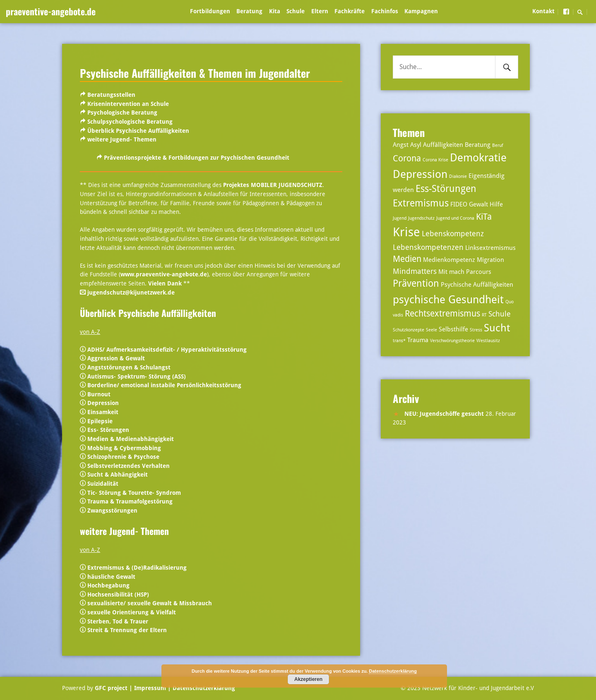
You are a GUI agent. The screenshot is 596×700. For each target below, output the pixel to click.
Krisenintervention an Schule (128, 104)
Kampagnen (421, 11)
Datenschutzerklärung (203, 688)
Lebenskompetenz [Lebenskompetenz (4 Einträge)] (453, 234)
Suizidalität (103, 484)
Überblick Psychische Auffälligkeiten (138, 131)
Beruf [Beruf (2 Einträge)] (498, 145)
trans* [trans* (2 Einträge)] (399, 341)
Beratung (249, 11)
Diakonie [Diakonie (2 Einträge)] (458, 176)
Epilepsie (100, 421)
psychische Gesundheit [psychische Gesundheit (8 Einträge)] (448, 299)
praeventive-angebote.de (51, 11)
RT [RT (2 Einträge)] (484, 315)
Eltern (320, 11)
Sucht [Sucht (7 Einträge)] (497, 328)
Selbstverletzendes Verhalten (129, 466)
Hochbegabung (108, 585)
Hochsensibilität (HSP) (118, 595)
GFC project (111, 688)
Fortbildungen (210, 11)
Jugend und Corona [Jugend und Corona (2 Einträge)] (455, 218)
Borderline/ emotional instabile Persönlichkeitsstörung (164, 385)
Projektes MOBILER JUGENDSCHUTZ (273, 185)
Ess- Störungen (108, 430)
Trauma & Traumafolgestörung (130, 501)
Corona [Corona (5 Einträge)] (407, 158)
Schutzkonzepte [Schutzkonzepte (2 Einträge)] (409, 330)
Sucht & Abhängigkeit (118, 475)
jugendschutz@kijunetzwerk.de (131, 292)
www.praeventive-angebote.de (164, 274)
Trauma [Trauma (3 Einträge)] (418, 340)
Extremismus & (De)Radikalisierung (137, 568)
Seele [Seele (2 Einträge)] (431, 330)
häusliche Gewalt (111, 577)
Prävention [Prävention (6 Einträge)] (416, 284)
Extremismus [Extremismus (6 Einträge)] (421, 203)
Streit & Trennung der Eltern (127, 630)
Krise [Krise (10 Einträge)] (406, 232)
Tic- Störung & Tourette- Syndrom (134, 493)
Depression (103, 403)
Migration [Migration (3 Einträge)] (490, 260)
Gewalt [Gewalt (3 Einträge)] (478, 204)
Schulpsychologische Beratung (130, 122)
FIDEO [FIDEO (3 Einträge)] (459, 204)
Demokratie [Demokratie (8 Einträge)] (478, 157)
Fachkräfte (350, 11)
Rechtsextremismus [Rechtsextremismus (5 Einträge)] (442, 314)
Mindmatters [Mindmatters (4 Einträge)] (415, 271)
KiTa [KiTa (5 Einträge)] (484, 217)
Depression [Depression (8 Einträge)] (420, 174)
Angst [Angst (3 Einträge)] (401, 145)
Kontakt (543, 11)
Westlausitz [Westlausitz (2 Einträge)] (488, 341)
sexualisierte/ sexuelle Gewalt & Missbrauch (150, 603)
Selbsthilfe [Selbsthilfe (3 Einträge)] (453, 329)
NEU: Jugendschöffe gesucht (444, 414)
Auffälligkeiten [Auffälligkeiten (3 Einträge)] (443, 145)
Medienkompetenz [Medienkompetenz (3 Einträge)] (449, 260)
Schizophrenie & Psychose (123, 457)
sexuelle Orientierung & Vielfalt (132, 612)
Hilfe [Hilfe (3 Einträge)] (496, 204)
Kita (275, 11)
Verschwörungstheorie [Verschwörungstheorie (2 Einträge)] (452, 341)
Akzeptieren (308, 679)
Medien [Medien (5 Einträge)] (407, 259)
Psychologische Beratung (122, 113)
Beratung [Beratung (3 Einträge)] (478, 145)
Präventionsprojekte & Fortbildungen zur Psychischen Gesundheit (197, 158)
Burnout (99, 394)
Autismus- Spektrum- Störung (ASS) (137, 376)
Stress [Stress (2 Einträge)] (476, 330)
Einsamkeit (103, 412)
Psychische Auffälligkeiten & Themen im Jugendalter (195, 73)
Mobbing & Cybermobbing (124, 448)
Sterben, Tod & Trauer (117, 621)
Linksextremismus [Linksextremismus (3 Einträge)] (490, 248)
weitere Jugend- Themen (122, 139)
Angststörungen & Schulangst (129, 367)
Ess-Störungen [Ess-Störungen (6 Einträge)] (446, 189)
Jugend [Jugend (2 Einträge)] (400, 218)
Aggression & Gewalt (116, 358)
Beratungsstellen (111, 95)
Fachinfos (385, 11)
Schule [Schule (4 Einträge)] (500, 314)
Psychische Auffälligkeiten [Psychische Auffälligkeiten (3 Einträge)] (477, 285)
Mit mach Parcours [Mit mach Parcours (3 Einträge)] (465, 272)
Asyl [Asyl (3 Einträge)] (416, 145)
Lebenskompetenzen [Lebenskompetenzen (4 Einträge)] (428, 247)
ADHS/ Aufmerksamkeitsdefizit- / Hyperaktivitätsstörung (167, 350)
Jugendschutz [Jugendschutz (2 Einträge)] (421, 218)
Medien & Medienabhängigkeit (131, 439)
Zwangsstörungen (112, 511)
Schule (296, 11)
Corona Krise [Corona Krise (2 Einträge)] (435, 160)
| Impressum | (150, 688)
